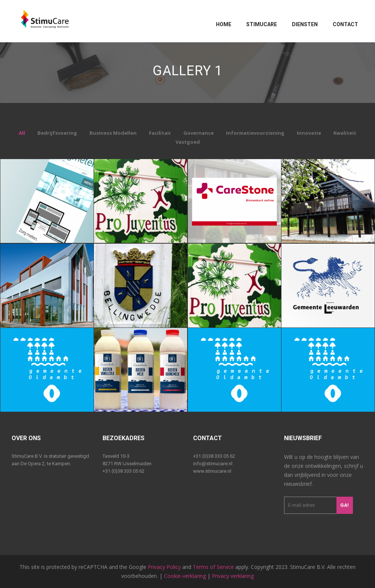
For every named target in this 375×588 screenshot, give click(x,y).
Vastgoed (188, 142)
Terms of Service (213, 567)
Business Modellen (113, 133)
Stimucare (262, 24)
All (22, 133)
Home (224, 24)
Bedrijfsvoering (57, 133)
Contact (345, 24)
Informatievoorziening (255, 133)
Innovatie (309, 133)
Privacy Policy (164, 567)
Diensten (305, 24)
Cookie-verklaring (185, 576)
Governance (199, 133)
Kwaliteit (345, 133)
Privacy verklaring (233, 576)
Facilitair (160, 133)
